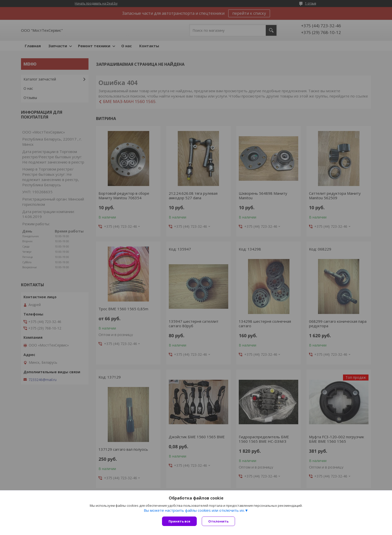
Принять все (179, 521)
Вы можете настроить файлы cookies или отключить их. (194, 510)
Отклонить (218, 521)
